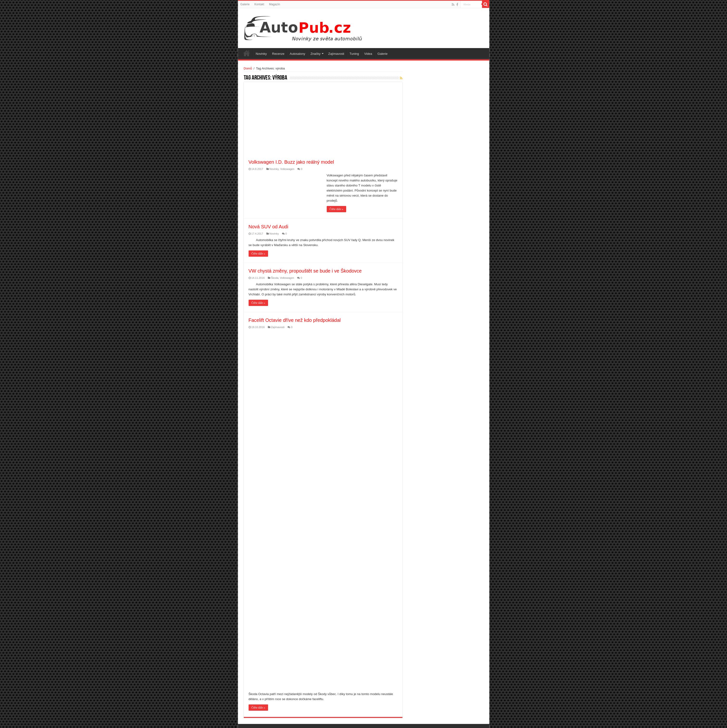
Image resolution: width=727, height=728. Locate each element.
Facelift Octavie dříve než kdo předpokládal (295, 320)
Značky (315, 54)
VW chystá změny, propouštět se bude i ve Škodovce (305, 271)
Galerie (245, 4)
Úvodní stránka (247, 53)
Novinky (261, 54)
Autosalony (297, 54)
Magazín (275, 4)
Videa (368, 54)
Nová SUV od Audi (269, 227)
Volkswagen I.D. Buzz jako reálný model (291, 162)
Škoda (275, 278)
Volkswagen (287, 169)
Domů (248, 68)
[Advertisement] (335, 123)
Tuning (354, 54)
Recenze (278, 54)
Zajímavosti (336, 54)
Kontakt (259, 4)
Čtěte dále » (336, 209)
